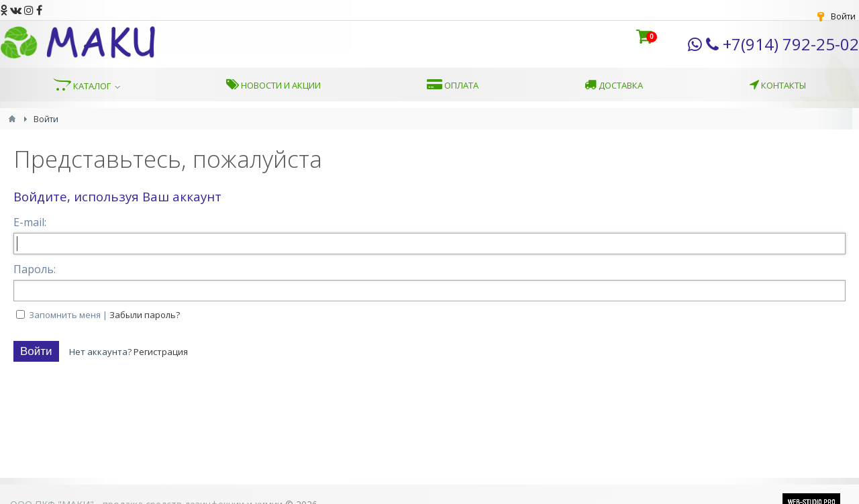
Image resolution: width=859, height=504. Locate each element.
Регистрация (161, 352)
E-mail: (30, 222)
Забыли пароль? (145, 315)
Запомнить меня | (104, 315)
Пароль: (35, 269)
